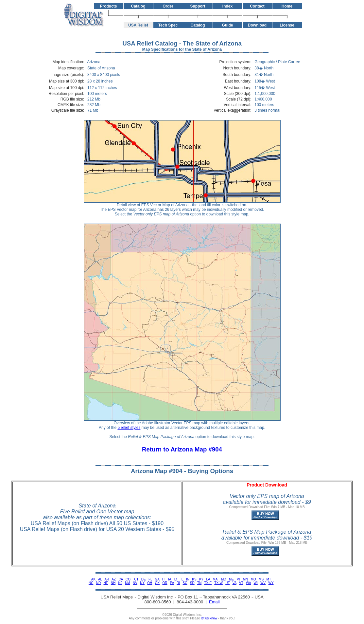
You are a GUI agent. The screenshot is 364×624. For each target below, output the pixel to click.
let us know (209, 618)
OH (150, 583)
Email (214, 602)
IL (182, 579)
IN (188, 579)
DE (144, 579)
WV (263, 583)
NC (91, 583)
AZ (114, 579)
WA (248, 583)
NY (142, 583)
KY (201, 579)
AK (93, 579)
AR (107, 579)
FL (150, 579)
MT (269, 579)
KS (194, 579)
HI (164, 579)
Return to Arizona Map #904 (182, 449)
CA (121, 579)
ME (231, 579)
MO (253, 579)
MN (246, 579)
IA (170, 579)
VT (241, 583)
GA (157, 579)
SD (192, 583)
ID (175, 579)
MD (224, 579)
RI (178, 583)
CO (128, 579)
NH (113, 583)
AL (100, 579)
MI (238, 579)
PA (172, 583)
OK (157, 583)
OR (165, 583)
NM (128, 583)
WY (271, 583)
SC (185, 583)
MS (261, 579)
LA (208, 579)
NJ (120, 583)
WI (256, 583)
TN (199, 583)
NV (135, 583)
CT (136, 579)
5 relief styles (129, 428)
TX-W (218, 583)
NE (106, 583)
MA (215, 579)
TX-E (208, 583)
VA (234, 583)
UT (227, 583)
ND (98, 583)
